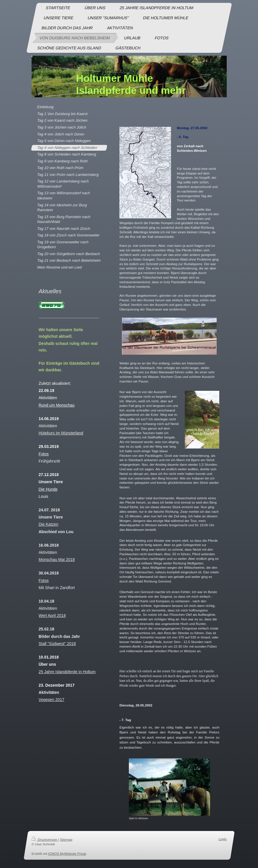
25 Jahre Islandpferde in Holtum (67, 672)
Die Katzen (49, 524)
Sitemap (66, 839)
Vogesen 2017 (52, 700)
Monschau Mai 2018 (57, 560)
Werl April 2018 (52, 615)
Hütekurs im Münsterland (61, 433)
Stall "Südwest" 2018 (57, 644)
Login (223, 839)
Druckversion (45, 839)
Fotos (44, 580)
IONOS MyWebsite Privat (67, 854)
